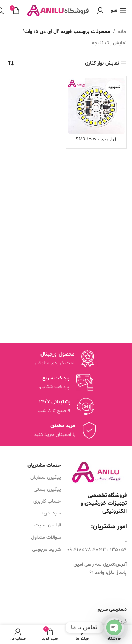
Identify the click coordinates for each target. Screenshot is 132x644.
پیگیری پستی (47, 489)
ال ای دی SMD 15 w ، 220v (96, 142)
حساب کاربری (47, 501)
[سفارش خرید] (11, 64)
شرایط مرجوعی (46, 549)
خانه (122, 32)
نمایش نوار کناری (102, 63)
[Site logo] (58, 11)
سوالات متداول (46, 537)
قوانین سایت (48, 525)
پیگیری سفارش (46, 477)
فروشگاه (119, 622)
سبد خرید (51, 513)
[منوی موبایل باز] (119, 11)
